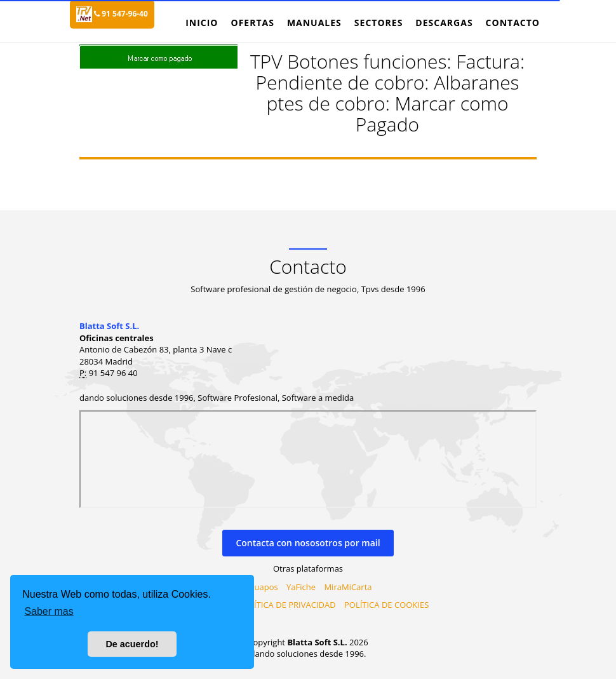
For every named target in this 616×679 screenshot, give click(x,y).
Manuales (314, 23)
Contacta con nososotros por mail (308, 543)
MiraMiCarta (348, 587)
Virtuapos (260, 587)
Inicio (202, 23)
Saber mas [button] (49, 611)
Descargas (444, 23)
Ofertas (252, 23)
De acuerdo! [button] (132, 644)
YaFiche (301, 587)
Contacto (513, 23)
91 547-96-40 (121, 14)
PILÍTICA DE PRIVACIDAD (289, 605)
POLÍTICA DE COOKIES (386, 605)
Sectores (379, 23)
